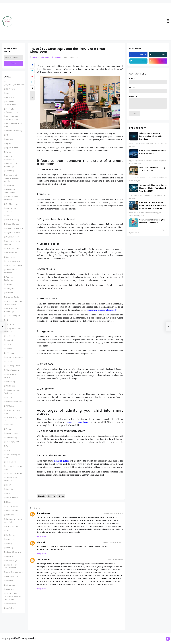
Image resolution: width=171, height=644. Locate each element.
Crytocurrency (12, 237)
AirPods (9, 139)
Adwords (10, 97)
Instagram (11, 324)
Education (10, 257)
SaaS (8, 485)
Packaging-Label (14, 442)
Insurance (10, 336)
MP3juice (10, 406)
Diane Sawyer (44, 513)
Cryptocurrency (13, 233)
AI (7, 135)
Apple (9, 143)
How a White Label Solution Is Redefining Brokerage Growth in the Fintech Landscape (153, 207)
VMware (10, 556)
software (10, 515)
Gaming (10, 293)
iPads (9, 344)
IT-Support (11, 353)
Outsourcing (11, 438)
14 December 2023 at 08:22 (113, 542)
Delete (44, 537)
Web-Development (15, 572)
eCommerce (12, 253)
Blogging (10, 171)
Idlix (8, 320)
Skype (9, 502)
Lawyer (9, 362)
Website (10, 581)
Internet (9, 340)
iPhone (9, 349)
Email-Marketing (13, 261)
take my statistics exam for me (80, 523)
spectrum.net (12, 526)
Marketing (10, 382)
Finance (10, 284)
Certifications (12, 204)
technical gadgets (62, 461)
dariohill (41, 542)
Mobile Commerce (14, 402)
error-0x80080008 (14, 265)
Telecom (10, 539)
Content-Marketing (14, 228)
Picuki (9, 450)
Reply (39, 537)
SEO (8, 493)
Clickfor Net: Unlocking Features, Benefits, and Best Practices (152, 138)
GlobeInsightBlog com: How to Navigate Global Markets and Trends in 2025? (153, 190)
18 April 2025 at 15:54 (115, 559)
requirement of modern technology (102, 310)
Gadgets (10, 288)
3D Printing (11, 89)
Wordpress (11, 604)
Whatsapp (11, 585)
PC (7, 446)
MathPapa (11, 386)
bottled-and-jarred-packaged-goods (12, 178)
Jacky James (43, 559)
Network (10, 425)
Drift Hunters (42, 546)
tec (8, 531)
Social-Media (12, 511)
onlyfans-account (14, 433)
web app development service (106, 578)
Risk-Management (14, 473)
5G (7, 93)
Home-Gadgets (13, 316)
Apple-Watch (12, 148)
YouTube (10, 608)
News (9, 429)
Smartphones (12, 506)
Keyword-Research (15, 357)
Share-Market (12, 498)
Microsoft (10, 397)
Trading (9, 548)
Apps (8, 152)
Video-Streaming (14, 552)
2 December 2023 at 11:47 (113, 513)
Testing (9, 543)
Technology (11, 535)
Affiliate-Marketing (14, 131)
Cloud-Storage (13, 224)
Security (10, 489)
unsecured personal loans (77, 422)
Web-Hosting (12, 576)
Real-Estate (11, 462)
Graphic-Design (13, 297)
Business (10, 185)
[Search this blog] (14, 58)
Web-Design (12, 561)
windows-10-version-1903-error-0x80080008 (13, 596)
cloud (9, 215)
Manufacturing (12, 370)
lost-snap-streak (14, 366)
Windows (10, 589)
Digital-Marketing (14, 248)
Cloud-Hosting (12, 220)
